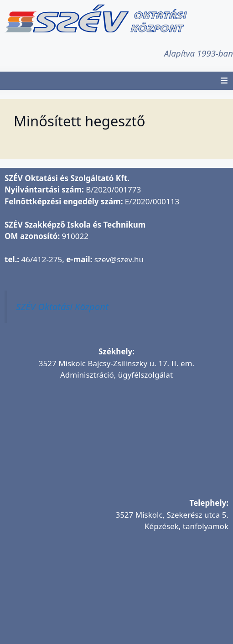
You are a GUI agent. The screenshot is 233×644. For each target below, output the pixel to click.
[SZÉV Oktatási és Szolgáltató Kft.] (116, 442)
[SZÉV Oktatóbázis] (116, 594)
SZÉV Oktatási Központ (62, 306)
